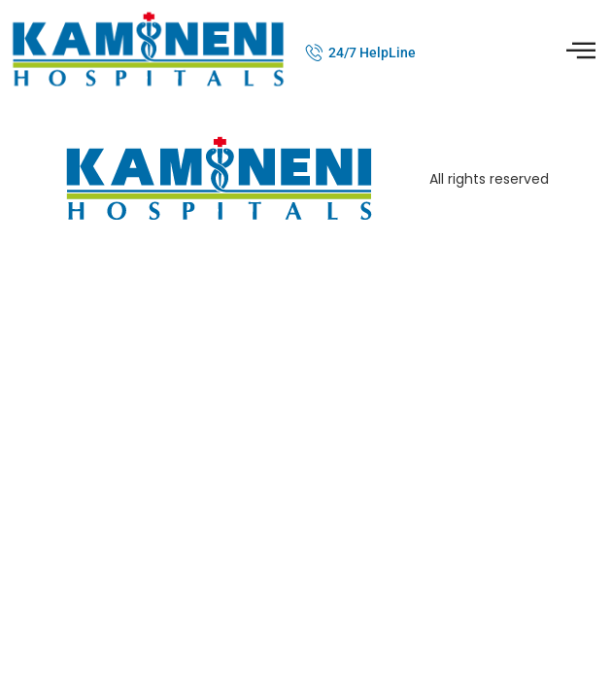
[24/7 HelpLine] (315, 52)
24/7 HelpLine (372, 52)
